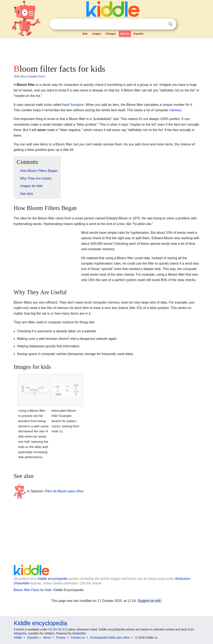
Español (138, 34)
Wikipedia (20, 633)
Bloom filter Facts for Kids (33, 590)
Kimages (111, 34)
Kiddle (18, 638)
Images (97, 34)
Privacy (61, 638)
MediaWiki (79, 633)
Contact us (78, 638)
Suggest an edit (149, 601)
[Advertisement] (106, 50)
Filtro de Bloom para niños (64, 491)
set (155, 85)
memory (175, 110)
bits (50, 308)
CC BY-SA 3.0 (57, 629)
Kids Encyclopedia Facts (30, 76)
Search (171, 24)
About (47, 638)
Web (85, 34)
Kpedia (125, 34)
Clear (162, 24)
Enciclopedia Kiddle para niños (110, 638)
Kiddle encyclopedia (52, 579)
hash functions (73, 105)
